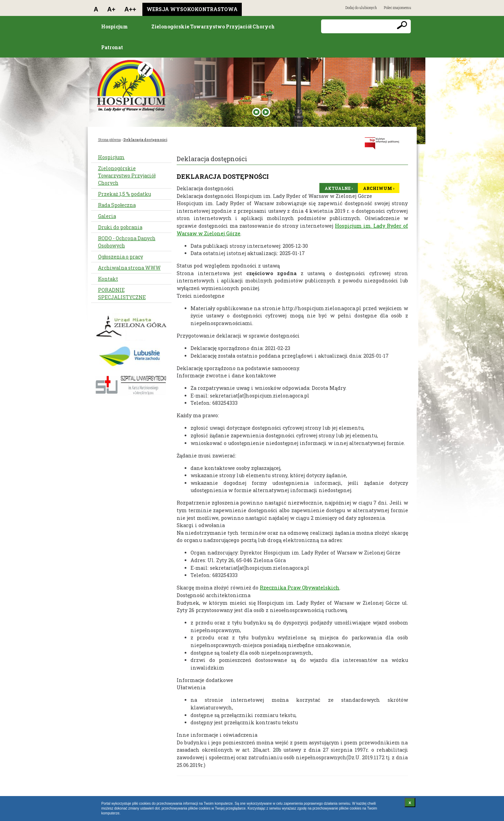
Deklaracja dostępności (145, 140)
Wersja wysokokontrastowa (192, 9)
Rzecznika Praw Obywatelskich (300, 588)
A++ (130, 9)
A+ (112, 9)
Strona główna (109, 140)
